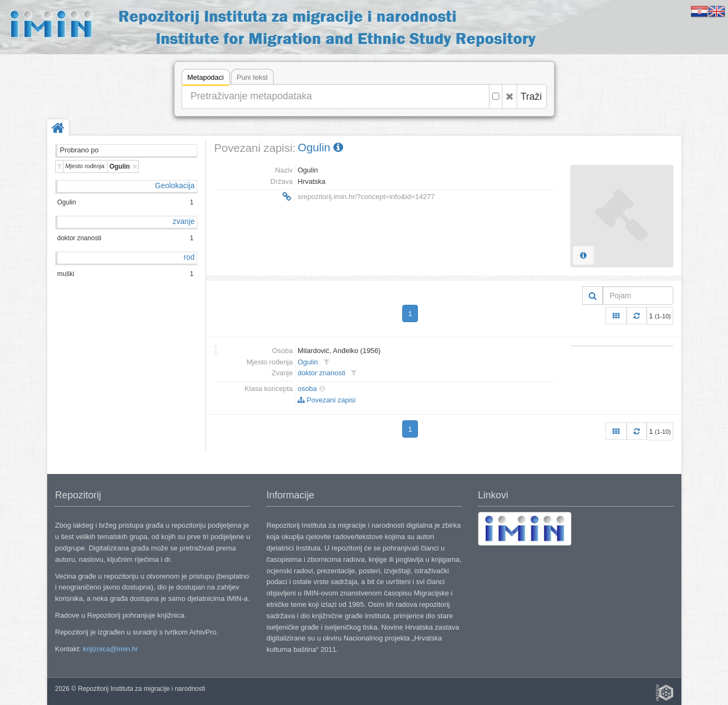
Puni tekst (252, 77)
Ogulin (320, 147)
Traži (531, 97)
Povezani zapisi (327, 400)
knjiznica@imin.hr (111, 649)
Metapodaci (206, 79)
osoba (307, 389)
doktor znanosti (321, 373)
